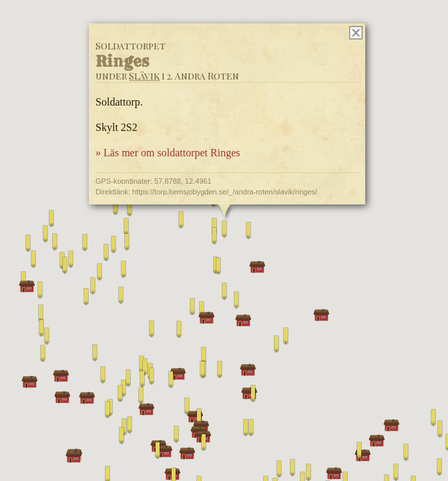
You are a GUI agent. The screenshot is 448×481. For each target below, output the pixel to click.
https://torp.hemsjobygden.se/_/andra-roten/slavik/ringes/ (225, 192)
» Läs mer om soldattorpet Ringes (168, 153)
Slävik (144, 76)
